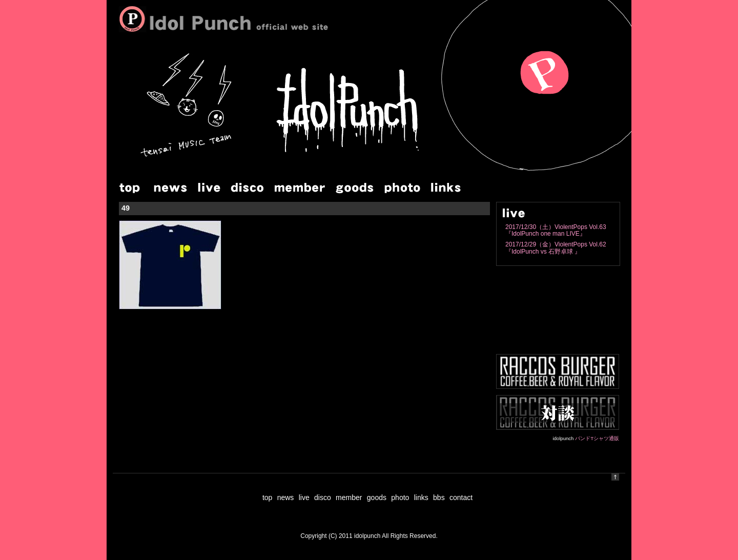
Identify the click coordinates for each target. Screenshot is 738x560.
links (421, 497)
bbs (439, 497)
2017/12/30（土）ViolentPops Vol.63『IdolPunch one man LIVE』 (556, 230)
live (304, 497)
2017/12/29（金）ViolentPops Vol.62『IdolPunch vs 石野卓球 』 (556, 248)
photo (400, 497)
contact (461, 497)
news (286, 497)
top (267, 497)
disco (323, 497)
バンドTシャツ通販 (597, 438)
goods (377, 497)
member (349, 497)
